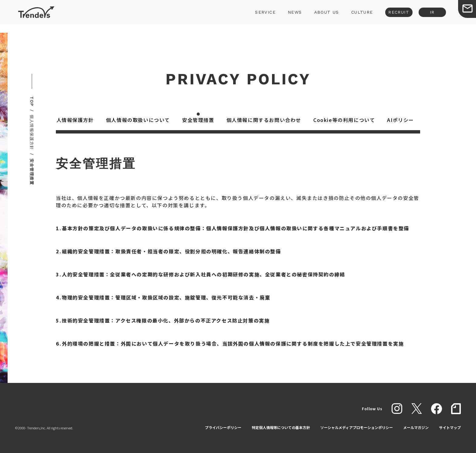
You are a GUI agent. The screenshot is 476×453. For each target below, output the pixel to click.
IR (426, 16)
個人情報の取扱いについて (139, 120)
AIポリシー (401, 120)
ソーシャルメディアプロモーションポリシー (357, 427)
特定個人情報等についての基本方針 (281, 427)
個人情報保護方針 (73, 120)
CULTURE (356, 16)
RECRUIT (393, 16)
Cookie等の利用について (345, 120)
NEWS (289, 16)
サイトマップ (450, 427)
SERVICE (259, 16)
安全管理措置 (199, 120)
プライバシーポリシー (223, 427)
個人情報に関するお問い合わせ (265, 120)
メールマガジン (416, 427)
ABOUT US (320, 16)
